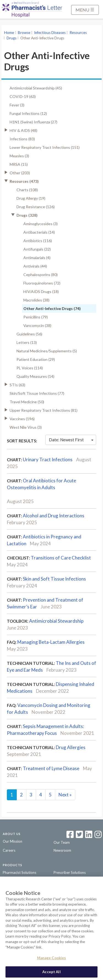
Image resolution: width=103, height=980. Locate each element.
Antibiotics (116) (38, 241)
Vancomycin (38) (37, 325)
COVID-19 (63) (23, 96)
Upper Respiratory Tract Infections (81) (44, 410)
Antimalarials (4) (37, 258)
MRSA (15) (19, 164)
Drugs (12, 38)
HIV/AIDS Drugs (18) (41, 292)
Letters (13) (27, 342)
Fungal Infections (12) (28, 113)
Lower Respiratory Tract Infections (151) (45, 147)
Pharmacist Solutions (20, 872)
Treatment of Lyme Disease (51, 768)
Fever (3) (17, 105)
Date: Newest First (71, 440)
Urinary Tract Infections (48, 459)
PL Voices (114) (30, 368)
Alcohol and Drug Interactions (54, 516)
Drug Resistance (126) (36, 207)
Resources (78, 33)
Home (9, 33)
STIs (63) (17, 385)
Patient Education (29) (36, 359)
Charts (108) (27, 190)
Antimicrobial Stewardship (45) (36, 88)
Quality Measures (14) (35, 376)
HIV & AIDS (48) (23, 130)
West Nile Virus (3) (26, 427)
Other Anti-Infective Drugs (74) (52, 308)
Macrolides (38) (36, 300)
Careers (9, 850)
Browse (24, 33)
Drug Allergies (71, 747)
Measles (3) (19, 156)
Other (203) (20, 173)
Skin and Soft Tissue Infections (54, 579)
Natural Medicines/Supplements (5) (47, 351)
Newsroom (62, 850)
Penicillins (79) (36, 317)
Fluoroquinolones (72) (42, 283)
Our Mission (12, 841)
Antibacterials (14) (39, 232)
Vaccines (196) (22, 419)
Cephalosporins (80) (41, 275)
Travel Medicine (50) (27, 402)
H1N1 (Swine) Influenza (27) (34, 122)
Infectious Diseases (50, 33)
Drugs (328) (27, 215)
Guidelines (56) (29, 334)
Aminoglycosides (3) (41, 224)
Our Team (62, 842)
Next (65, 795)
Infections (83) (22, 139)
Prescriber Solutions (70, 872)
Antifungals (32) (37, 249)
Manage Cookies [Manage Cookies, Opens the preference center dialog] (52, 960)
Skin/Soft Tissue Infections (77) (37, 393)
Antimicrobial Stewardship (56, 621)
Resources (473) (24, 181)
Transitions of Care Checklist (61, 558)
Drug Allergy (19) (31, 198)
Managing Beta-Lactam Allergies (51, 642)
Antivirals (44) (35, 266)
